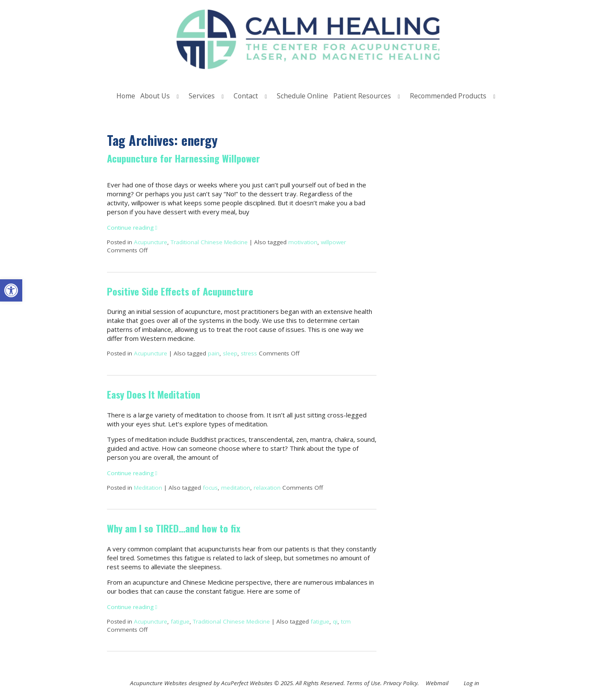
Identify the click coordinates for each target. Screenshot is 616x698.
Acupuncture (151, 242)
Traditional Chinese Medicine (209, 242)
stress (249, 353)
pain (214, 353)
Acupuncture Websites (158, 683)
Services (202, 96)
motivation (303, 242)
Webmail (437, 683)
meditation (236, 488)
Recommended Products (448, 96)
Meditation (148, 488)
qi (335, 621)
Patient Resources (362, 96)
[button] (11, 290)
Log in (471, 683)
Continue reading (132, 228)
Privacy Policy (400, 683)
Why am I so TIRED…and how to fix (174, 528)
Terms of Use (363, 683)
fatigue (180, 621)
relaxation (267, 488)
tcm (346, 621)
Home (126, 96)
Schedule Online (302, 96)
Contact (246, 96)
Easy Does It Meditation (154, 394)
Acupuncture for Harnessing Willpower (184, 158)
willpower (333, 242)
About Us (155, 96)
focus (210, 488)
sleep (230, 353)
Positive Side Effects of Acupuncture (180, 291)
